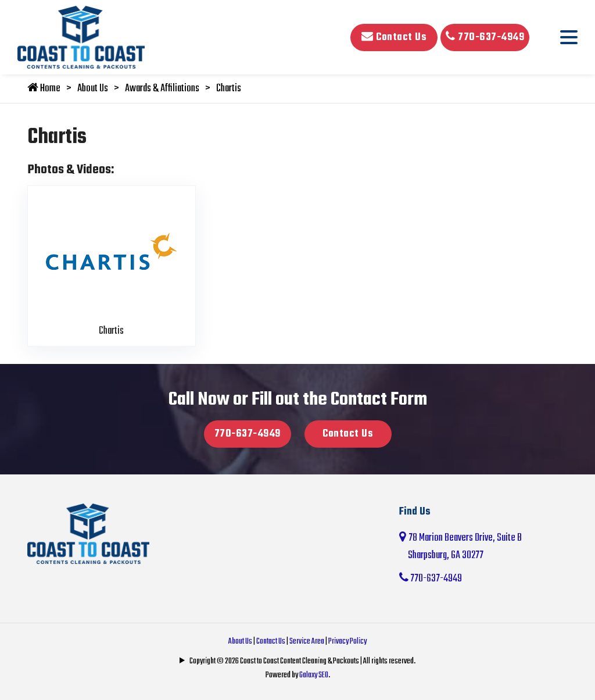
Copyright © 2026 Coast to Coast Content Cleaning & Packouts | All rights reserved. (302, 661)
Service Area (307, 642)
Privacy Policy (347, 642)
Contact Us (394, 37)
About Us (93, 89)
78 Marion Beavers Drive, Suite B (483, 547)
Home (44, 89)
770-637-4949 (485, 37)
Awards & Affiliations (162, 89)
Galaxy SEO (314, 675)
